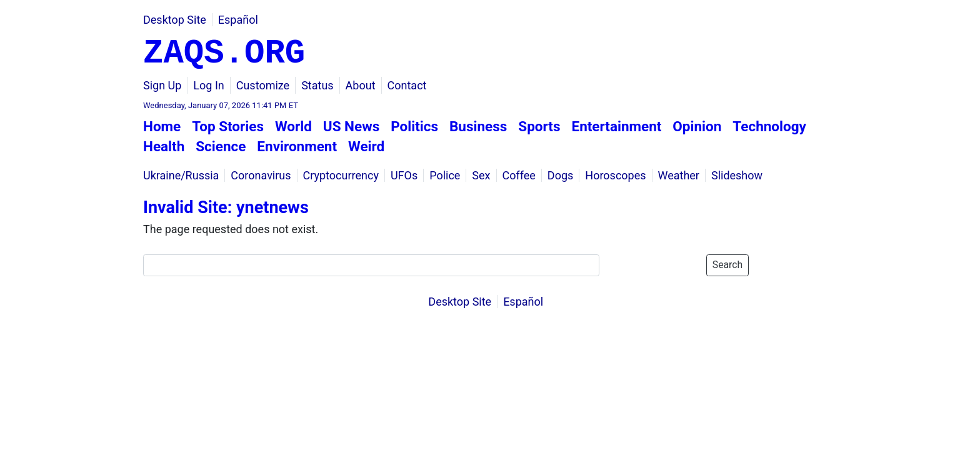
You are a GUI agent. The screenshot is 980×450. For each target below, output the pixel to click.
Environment (297, 146)
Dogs (560, 175)
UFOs (404, 175)
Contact (407, 85)
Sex (481, 175)
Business (478, 126)
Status (317, 85)
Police (445, 175)
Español (238, 20)
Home (162, 126)
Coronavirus (261, 175)
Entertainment (616, 126)
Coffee (518, 175)
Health (164, 146)
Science (221, 146)
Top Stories (228, 126)
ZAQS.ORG (224, 53)
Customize (263, 85)
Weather (678, 175)
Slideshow (737, 175)
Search (727, 265)
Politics (414, 126)
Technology (769, 126)
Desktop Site (175, 20)
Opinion (697, 126)
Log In (208, 85)
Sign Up (162, 85)
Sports (539, 126)
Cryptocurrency (341, 175)
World (293, 126)
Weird (366, 146)
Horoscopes (615, 175)
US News (351, 126)
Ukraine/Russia (181, 175)
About (361, 85)
